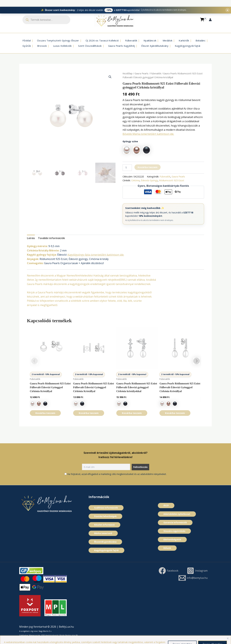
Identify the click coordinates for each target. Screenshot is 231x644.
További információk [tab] (51, 238)
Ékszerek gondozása (105, 542)
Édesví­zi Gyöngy (149, 180)
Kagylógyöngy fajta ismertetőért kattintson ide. (96, 255)
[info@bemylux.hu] (193, 578)
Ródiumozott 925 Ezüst (172, 180)
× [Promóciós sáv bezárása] (227, 3)
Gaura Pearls (141, 73)
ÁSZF (166, 505)
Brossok (42, 46)
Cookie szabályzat (119, 639)
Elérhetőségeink (172, 539)
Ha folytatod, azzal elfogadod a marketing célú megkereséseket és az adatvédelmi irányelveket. (117, 474)
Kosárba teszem (148, 167)
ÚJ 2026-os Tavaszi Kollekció (102, 40)
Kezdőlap (128, 73)
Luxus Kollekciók (62, 46)
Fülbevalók (131, 40)
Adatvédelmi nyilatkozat (177, 514)
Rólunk (167, 548)
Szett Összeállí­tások (90, 46)
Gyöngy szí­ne (130, 141)
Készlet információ (104, 525)
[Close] (228, 631)
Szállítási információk (106, 508)
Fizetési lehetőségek (105, 516)
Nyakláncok (150, 40)
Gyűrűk (27, 46)
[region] (116, 636)
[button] (110, 77)
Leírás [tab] (31, 238)
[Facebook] (168, 571)
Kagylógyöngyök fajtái (188, 46)
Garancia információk (175, 522)
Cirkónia (135, 180)
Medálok (167, 40)
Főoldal (27, 40)
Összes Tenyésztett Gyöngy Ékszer (58, 40)
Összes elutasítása (182, 637)
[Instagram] (197, 571)
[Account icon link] (210, 20)
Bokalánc (201, 40)
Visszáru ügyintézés (174, 531)
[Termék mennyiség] (127, 168)
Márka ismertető (103, 533)
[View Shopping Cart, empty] (202, 20)
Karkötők (184, 40)
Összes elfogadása (212, 637)
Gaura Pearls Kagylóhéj (122, 46)
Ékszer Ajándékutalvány (155, 46)
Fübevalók (156, 73)
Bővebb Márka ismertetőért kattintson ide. (148, 134)
